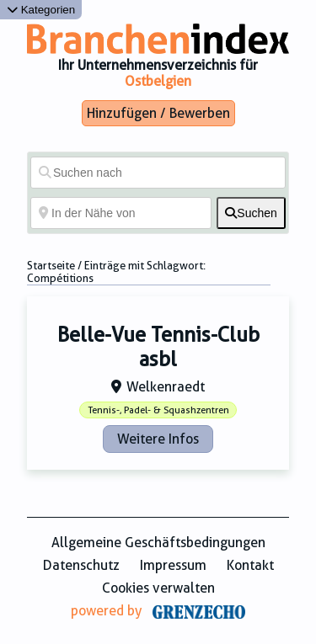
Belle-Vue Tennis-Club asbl (158, 347)
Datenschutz (81, 565)
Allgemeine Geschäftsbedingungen (158, 543)
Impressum (173, 565)
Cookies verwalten (158, 588)
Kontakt (250, 565)
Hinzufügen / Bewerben (158, 113)
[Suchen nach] (158, 173)
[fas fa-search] (251, 213)
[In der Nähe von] (121, 213)
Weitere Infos (158, 439)
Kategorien (41, 10)
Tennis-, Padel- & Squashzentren (158, 410)
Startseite (51, 266)
